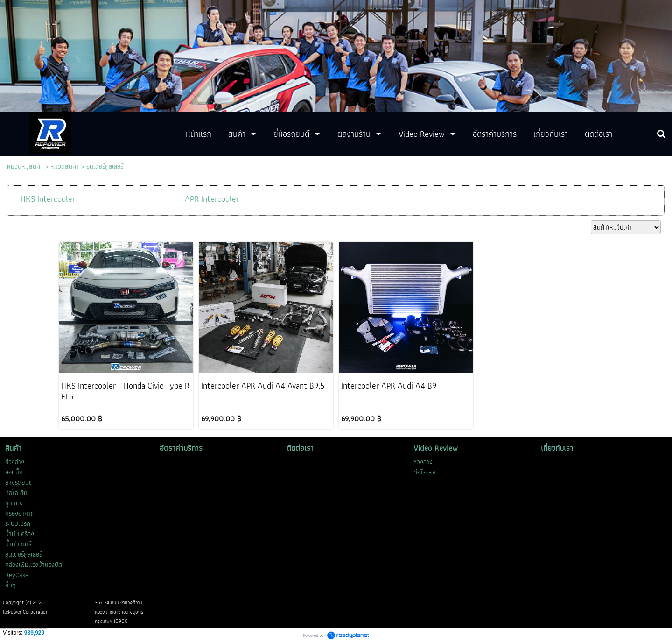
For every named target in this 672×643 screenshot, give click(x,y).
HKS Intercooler (48, 199)
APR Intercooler (212, 199)
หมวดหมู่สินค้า (25, 166)
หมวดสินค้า (65, 166)
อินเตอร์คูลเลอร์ (105, 166)
